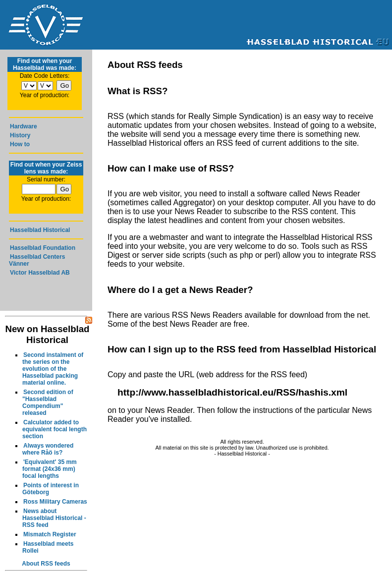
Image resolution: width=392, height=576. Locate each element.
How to (20, 144)
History (20, 135)
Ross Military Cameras (55, 502)
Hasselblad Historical (40, 230)
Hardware (24, 126)
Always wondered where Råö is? (48, 449)
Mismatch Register (50, 534)
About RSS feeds (46, 564)
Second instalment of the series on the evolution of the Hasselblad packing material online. (53, 369)
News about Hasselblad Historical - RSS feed (54, 518)
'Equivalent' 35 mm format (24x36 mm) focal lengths (50, 469)
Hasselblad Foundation (43, 248)
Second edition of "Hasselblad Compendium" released (48, 403)
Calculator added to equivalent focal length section (55, 429)
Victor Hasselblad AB (40, 273)
